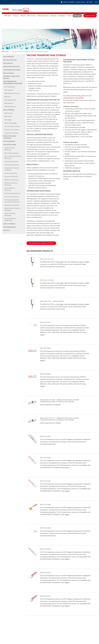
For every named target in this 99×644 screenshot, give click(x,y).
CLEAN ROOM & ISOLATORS (73, 98)
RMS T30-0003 (45, 348)
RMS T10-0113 (45, 596)
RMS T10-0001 (45, 436)
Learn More (42, 271)
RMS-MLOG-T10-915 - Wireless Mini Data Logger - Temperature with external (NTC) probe (60, 419)
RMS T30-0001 (45, 322)
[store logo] (18, 10)
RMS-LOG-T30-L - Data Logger (52, 301)
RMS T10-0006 (45, 549)
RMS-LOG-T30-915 (47, 259)
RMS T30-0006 (45, 374)
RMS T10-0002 (45, 458)
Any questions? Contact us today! (41, 243)
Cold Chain (71, 103)
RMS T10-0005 (45, 528)
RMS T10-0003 (45, 481)
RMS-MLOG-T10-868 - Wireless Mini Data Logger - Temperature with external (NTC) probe (60, 401)
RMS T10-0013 (45, 573)
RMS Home (6, 51)
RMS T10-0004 (45, 504)
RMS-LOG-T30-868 (47, 280)
